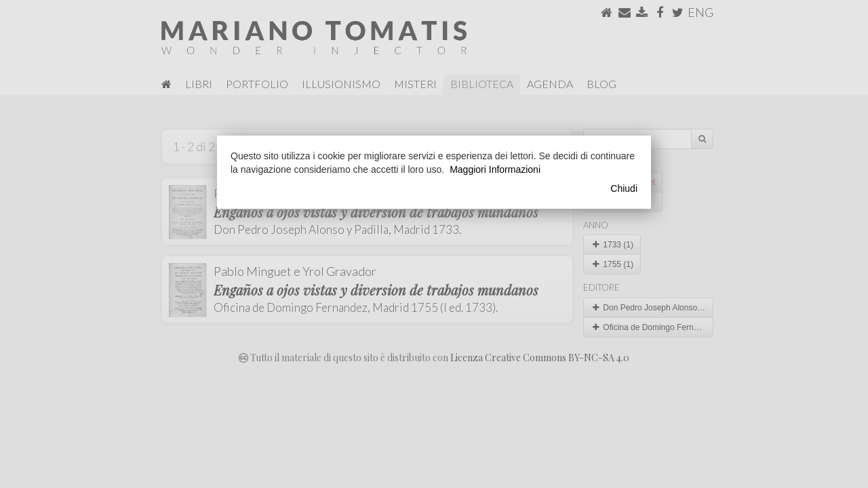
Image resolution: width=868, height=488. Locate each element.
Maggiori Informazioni (495, 169)
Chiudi (624, 188)
